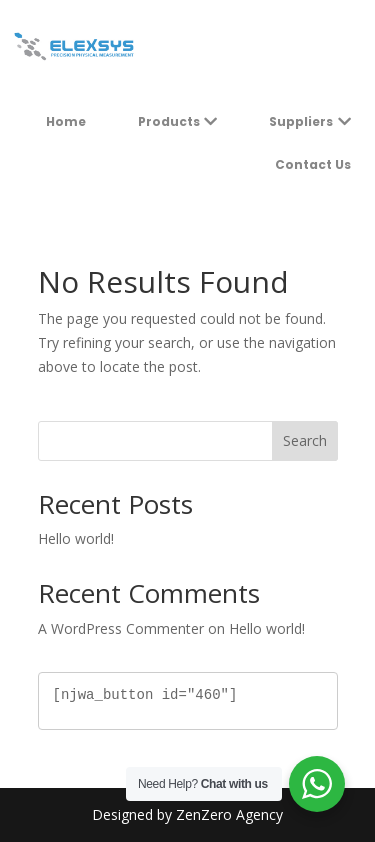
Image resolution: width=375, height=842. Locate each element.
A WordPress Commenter (121, 628)
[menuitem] (66, 122)
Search (305, 440)
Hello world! (76, 538)
